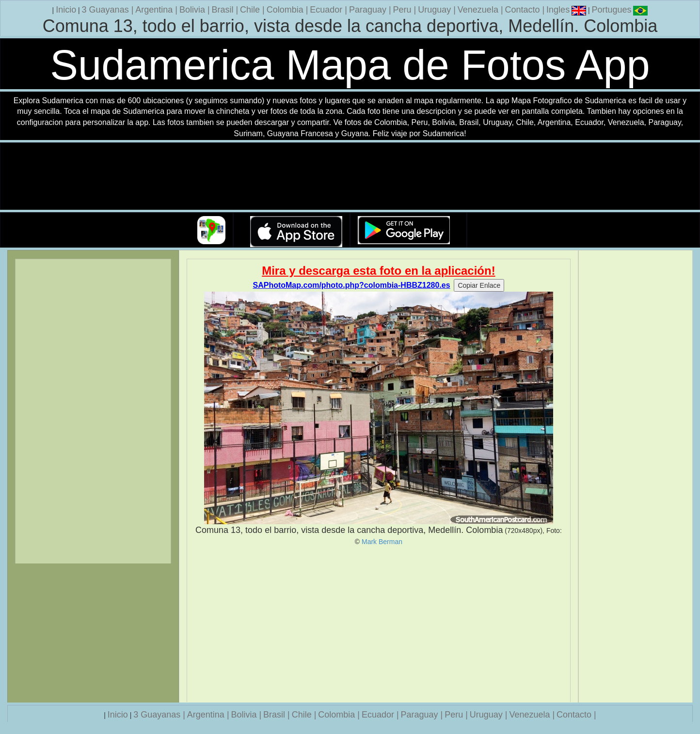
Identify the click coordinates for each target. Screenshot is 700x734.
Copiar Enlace (479, 285)
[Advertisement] (379, 624)
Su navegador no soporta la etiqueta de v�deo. (350, 177)
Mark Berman (382, 542)
